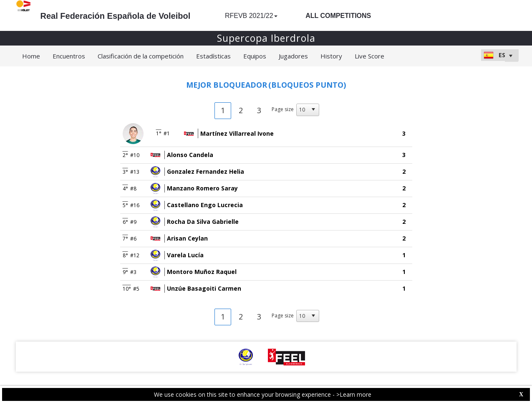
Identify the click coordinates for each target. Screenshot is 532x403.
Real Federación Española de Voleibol (116, 16)
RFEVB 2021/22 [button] (251, 16)
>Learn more (354, 394)
